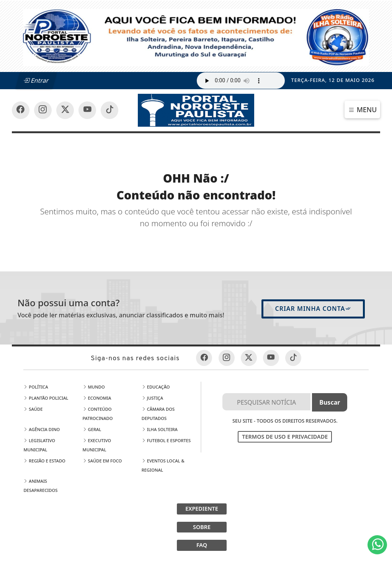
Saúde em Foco (102, 461)
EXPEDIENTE (202, 509)
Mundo (94, 387)
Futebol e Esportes (166, 440)
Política (36, 387)
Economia (97, 398)
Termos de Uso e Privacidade (285, 437)
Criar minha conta (313, 309)
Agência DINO (42, 429)
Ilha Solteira (160, 429)
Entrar (36, 80)
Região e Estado (44, 461)
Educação (156, 387)
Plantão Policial (46, 398)
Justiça (152, 398)
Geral (92, 429)
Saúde (33, 409)
